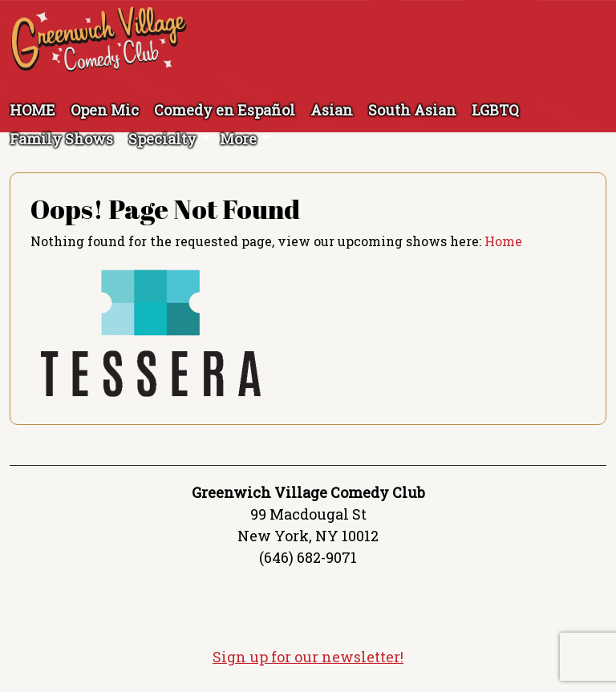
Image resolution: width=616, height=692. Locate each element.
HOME (32, 110)
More (238, 139)
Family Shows (61, 139)
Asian (332, 110)
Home (503, 241)
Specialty (162, 139)
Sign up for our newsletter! (308, 657)
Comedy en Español (225, 110)
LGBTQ (495, 110)
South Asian (412, 110)
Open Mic (105, 110)
